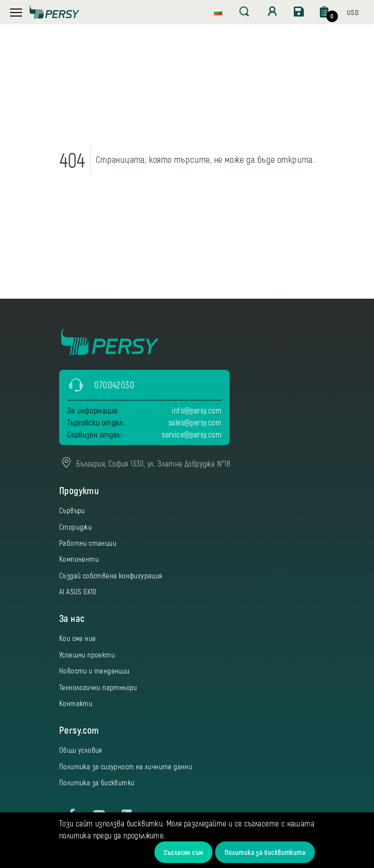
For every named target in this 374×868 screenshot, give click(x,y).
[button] (218, 11)
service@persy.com (192, 434)
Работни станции (88, 543)
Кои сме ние (77, 638)
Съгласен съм (184, 852)
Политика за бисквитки (97, 782)
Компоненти (79, 559)
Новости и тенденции (95, 671)
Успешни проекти (87, 655)
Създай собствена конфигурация (111, 575)
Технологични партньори (98, 687)
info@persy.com (197, 410)
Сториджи (75, 527)
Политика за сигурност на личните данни (126, 766)
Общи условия (81, 750)
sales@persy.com (195, 422)
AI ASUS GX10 (78, 591)
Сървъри (72, 510)
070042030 (114, 385)
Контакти (76, 703)
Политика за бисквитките (265, 852)
